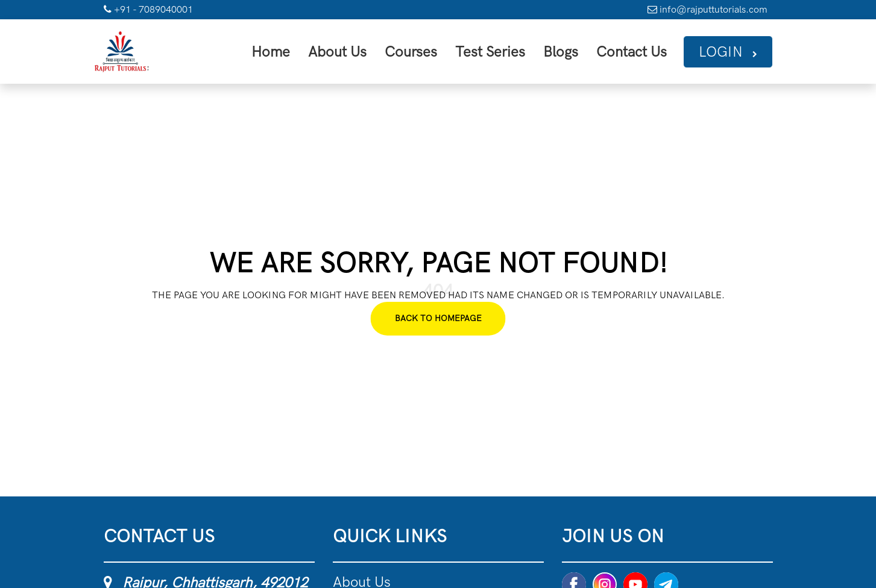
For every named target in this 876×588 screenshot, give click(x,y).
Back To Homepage (438, 315)
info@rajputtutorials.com (707, 9)
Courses (445, 50)
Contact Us (643, 50)
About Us (380, 50)
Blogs (579, 50)
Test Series (516, 50)
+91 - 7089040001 (148, 9)
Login (731, 50)
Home (320, 50)
